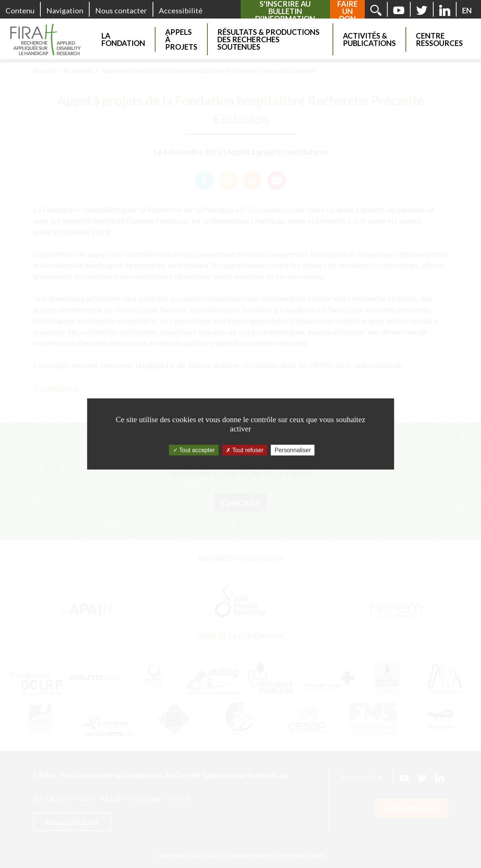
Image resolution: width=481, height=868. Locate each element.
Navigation (65, 10)
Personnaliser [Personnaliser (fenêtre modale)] (293, 450)
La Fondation (123, 39)
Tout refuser (245, 450)
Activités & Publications (369, 39)
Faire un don (348, 11)
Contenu (20, 10)
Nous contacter (121, 10)
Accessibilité (181, 10)
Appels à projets (181, 39)
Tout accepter (194, 450)
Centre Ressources (439, 39)
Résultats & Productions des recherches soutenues (268, 39)
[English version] (467, 10)
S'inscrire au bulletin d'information (285, 11)
